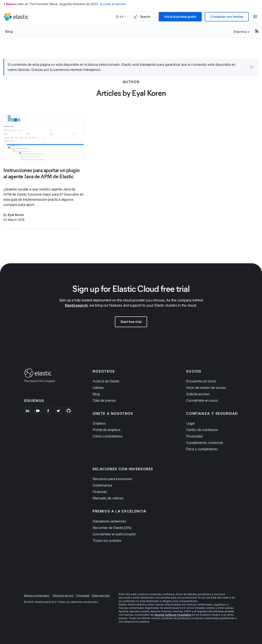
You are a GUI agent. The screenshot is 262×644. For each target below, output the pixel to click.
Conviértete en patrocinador (114, 534)
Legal (190, 423)
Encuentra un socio (201, 381)
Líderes (98, 388)
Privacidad (194, 436)
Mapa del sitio (101, 595)
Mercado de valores (108, 498)
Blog (9, 31)
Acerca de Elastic (106, 381)
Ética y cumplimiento (202, 449)
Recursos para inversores (112, 479)
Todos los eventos (107, 541)
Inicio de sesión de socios (206, 388)
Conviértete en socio (202, 400)
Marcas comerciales (37, 595)
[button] (252, 67)
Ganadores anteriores (109, 521)
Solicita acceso (198, 394)
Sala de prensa (104, 400)
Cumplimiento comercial (204, 443)
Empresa (240, 32)
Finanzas (100, 492)
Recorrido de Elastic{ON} (112, 528)
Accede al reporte (113, 4)
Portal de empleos (107, 430)
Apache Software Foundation (173, 615)
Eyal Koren (16, 215)
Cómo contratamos (108, 436)
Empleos (99, 423)
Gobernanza (102, 485)
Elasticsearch (76, 305)
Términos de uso (63, 595)
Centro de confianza (202, 430)
